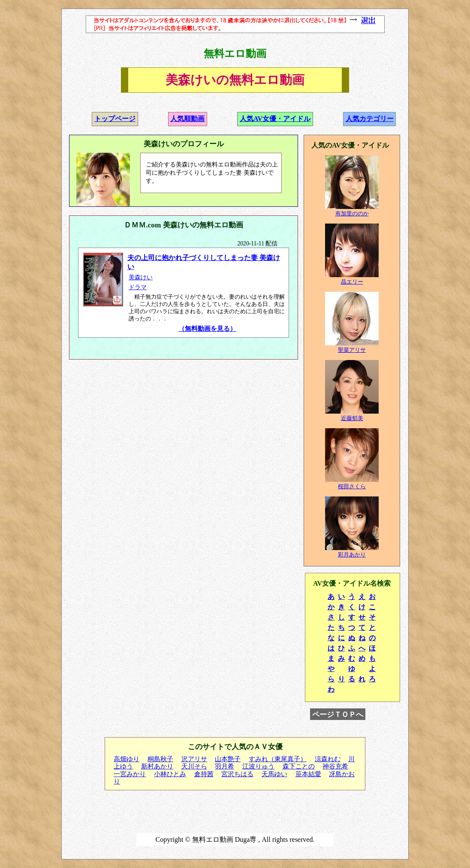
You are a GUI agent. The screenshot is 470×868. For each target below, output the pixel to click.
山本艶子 (228, 759)
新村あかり (157, 766)
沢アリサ (194, 759)
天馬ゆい (274, 774)
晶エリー (352, 282)
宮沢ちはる (237, 774)
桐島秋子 (160, 759)
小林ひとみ (170, 774)
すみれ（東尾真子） (278, 759)
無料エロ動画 (235, 54)
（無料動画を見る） (207, 329)
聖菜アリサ (352, 350)
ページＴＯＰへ (338, 714)
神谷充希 (335, 766)
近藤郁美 (352, 418)
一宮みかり (130, 774)
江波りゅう (258, 766)
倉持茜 (204, 774)
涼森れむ (328, 759)
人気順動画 (187, 119)
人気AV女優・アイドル (275, 119)
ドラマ (138, 287)
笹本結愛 (308, 774)
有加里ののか (352, 213)
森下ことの (299, 766)
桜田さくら (352, 486)
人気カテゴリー (370, 119)
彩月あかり (352, 555)
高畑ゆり (127, 759)
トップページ (115, 119)
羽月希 (224, 766)
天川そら (194, 766)
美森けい (141, 277)
